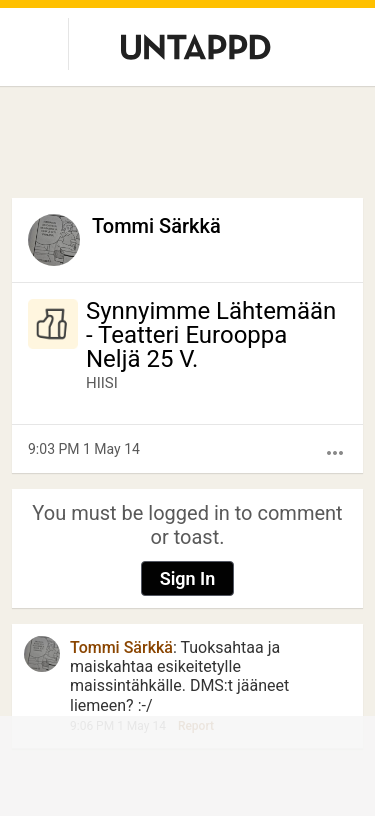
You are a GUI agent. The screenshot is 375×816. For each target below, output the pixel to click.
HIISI (102, 383)
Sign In (188, 578)
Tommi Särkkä (156, 226)
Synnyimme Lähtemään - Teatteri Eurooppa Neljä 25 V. (211, 335)
